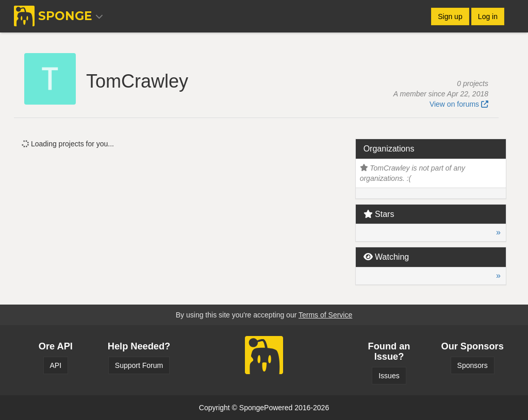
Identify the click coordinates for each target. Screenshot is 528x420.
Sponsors (473, 365)
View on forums (459, 104)
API (56, 365)
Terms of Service (325, 315)
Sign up (450, 16)
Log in (488, 16)
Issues (389, 376)
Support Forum (139, 365)
